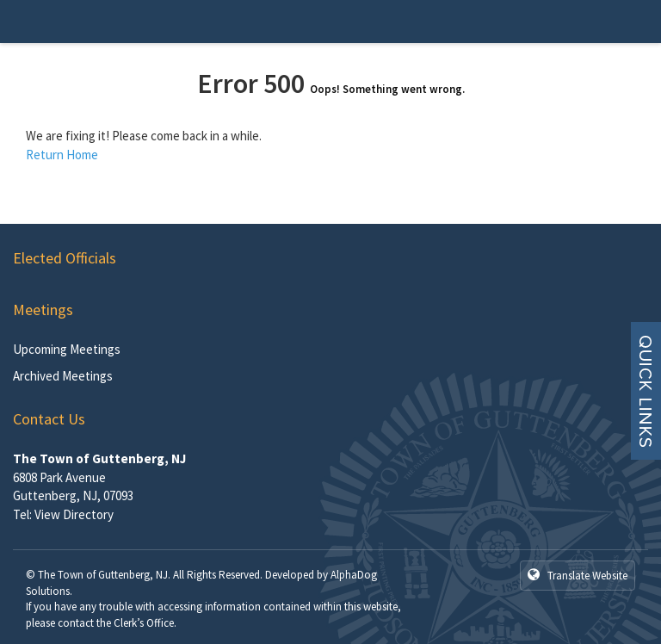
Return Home (62, 155)
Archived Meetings (63, 376)
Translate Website (578, 575)
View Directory (74, 514)
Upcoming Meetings (67, 349)
